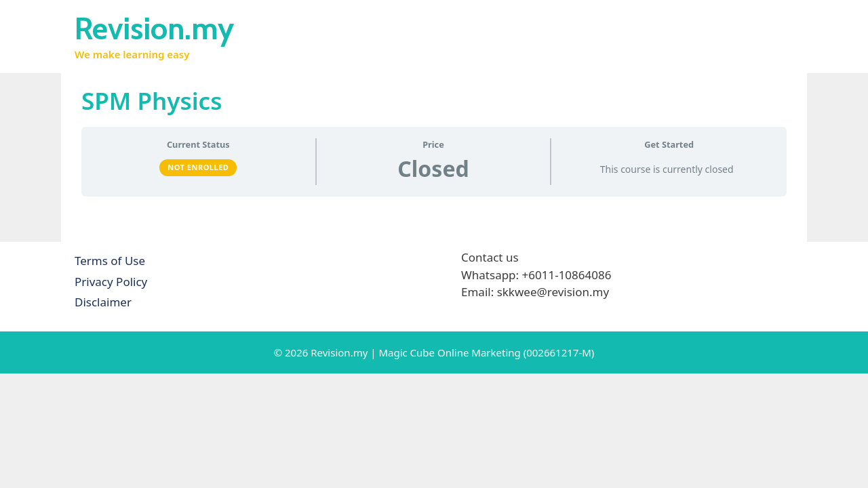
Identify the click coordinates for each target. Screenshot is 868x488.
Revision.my (154, 28)
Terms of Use (110, 261)
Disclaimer (103, 302)
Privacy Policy (111, 282)
